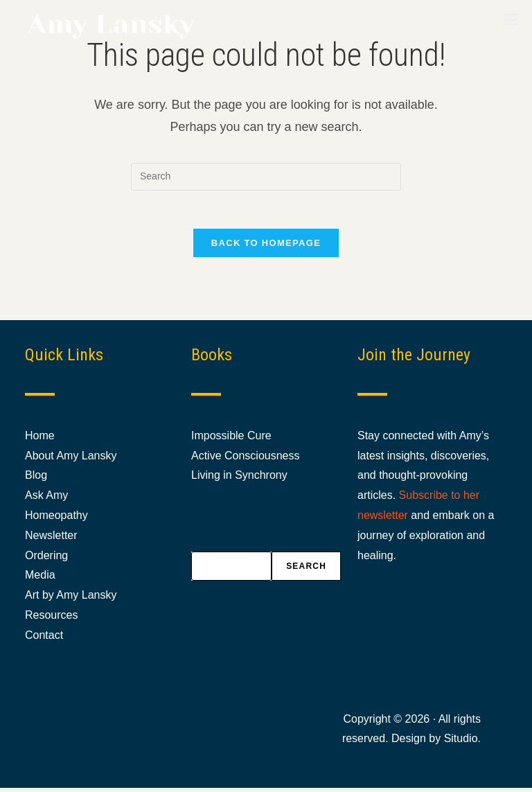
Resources (51, 619)
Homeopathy (56, 519)
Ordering (46, 559)
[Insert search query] (266, 177)
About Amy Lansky (71, 459)
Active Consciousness (246, 459)
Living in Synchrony (239, 479)
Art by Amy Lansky (71, 599)
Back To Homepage (266, 247)
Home (40, 439)
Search (306, 570)
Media (40, 579)
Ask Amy (46, 499)
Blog (36, 479)
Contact (44, 639)
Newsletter (51, 539)
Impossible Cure (231, 439)
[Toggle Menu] (511, 19)
